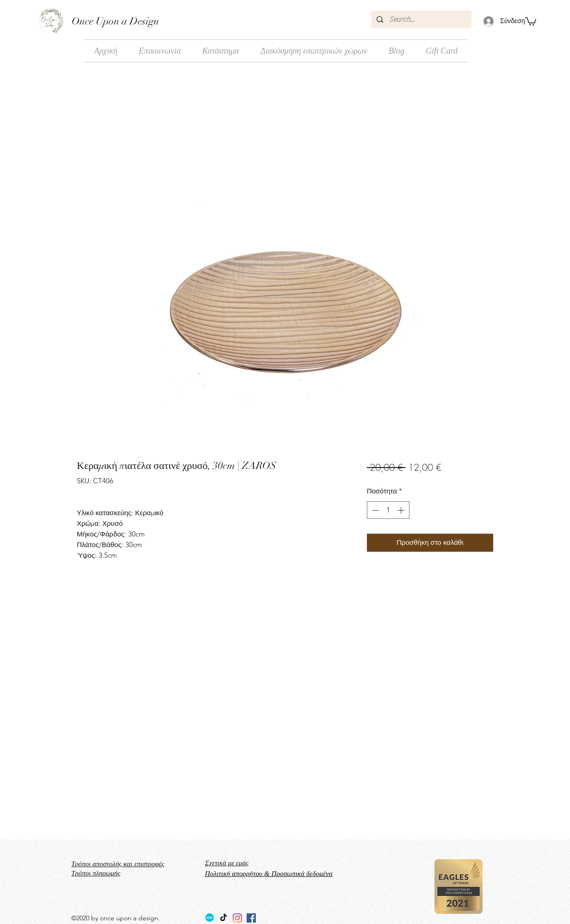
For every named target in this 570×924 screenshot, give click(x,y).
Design (143, 21)
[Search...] (420, 19)
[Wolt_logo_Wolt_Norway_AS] (210, 918)
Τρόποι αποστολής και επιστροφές (118, 864)
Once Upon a (99, 21)
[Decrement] (375, 510)
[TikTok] (223, 918)
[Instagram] (237, 918)
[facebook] (251, 918)
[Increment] (402, 510)
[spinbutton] (388, 510)
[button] (531, 21)
